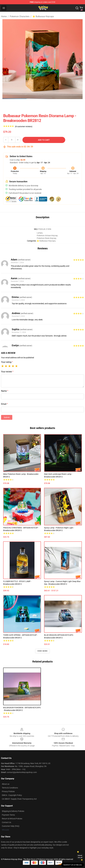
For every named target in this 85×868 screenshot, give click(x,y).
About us (6, 784)
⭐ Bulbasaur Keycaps (43, 16)
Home (4, 16)
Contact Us (6, 822)
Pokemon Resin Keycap (46, 238)
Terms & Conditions (10, 788)
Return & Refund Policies (12, 819)
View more (43, 651)
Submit (7, 417)
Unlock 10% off (80, 856)
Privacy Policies (8, 791)
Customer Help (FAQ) (11, 826)
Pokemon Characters (20, 16)
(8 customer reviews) (24, 126)
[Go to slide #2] (49, 105)
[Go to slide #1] (36, 105)
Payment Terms (8, 815)
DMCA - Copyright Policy (12, 795)
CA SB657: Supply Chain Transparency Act (19, 799)
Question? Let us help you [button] (73, 865)
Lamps (40, 233)
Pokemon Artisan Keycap (47, 236)
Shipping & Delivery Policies (13, 811)
